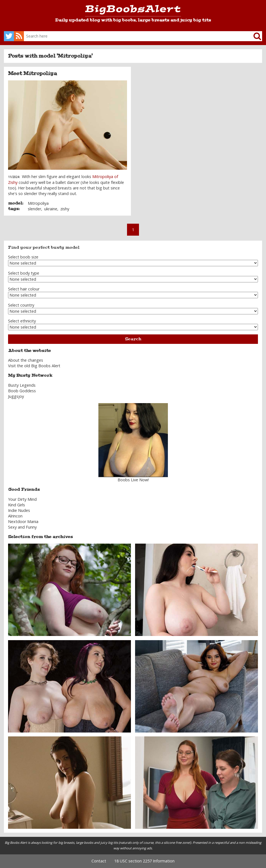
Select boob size (23, 257)
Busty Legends (22, 385)
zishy (65, 209)
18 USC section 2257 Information (144, 861)
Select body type (24, 273)
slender (34, 209)
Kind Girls (17, 505)
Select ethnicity (22, 321)
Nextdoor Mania (23, 521)
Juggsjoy (16, 396)
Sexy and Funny (22, 527)
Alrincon (15, 516)
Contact (99, 861)
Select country (21, 305)
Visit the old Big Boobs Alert (34, 366)
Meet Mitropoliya (33, 73)
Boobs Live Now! (133, 480)
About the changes (26, 360)
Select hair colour (24, 289)
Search (133, 339)
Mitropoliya (38, 203)
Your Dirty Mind (22, 499)
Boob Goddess (22, 391)
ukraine (51, 209)
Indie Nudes (19, 510)
